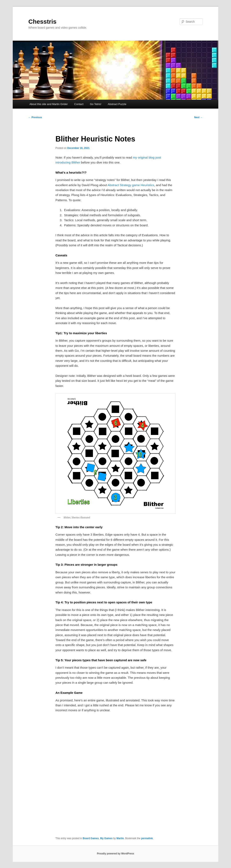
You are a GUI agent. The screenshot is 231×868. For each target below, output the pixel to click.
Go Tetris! (95, 104)
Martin (120, 838)
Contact (79, 104)
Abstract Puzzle (117, 104)
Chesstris (42, 22)
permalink (147, 838)
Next (198, 117)
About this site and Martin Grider (49, 104)
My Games (106, 838)
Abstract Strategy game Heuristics (131, 185)
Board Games (91, 838)
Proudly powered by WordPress (115, 854)
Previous (35, 117)
